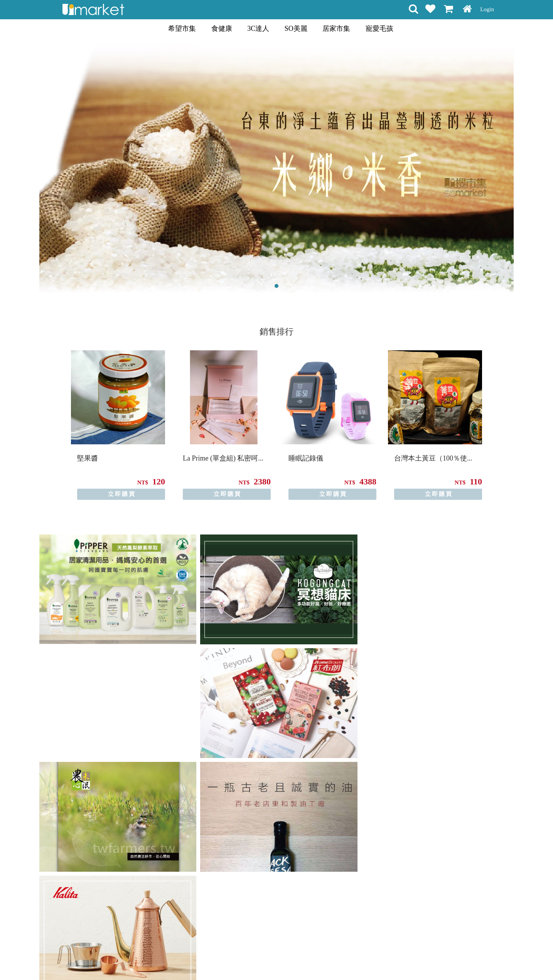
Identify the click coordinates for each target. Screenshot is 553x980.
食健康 (222, 29)
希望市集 (182, 29)
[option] (118, 425)
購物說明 (202, 960)
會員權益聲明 (235, 960)
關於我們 (349, 960)
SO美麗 (296, 29)
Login (487, 9)
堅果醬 (88, 458)
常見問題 (295, 960)
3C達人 (258, 29)
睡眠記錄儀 (306, 458)
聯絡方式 (322, 960)
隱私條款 (268, 960)
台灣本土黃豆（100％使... (433, 458)
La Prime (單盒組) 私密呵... (223, 458)
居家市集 (336, 29)
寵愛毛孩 (379, 29)
